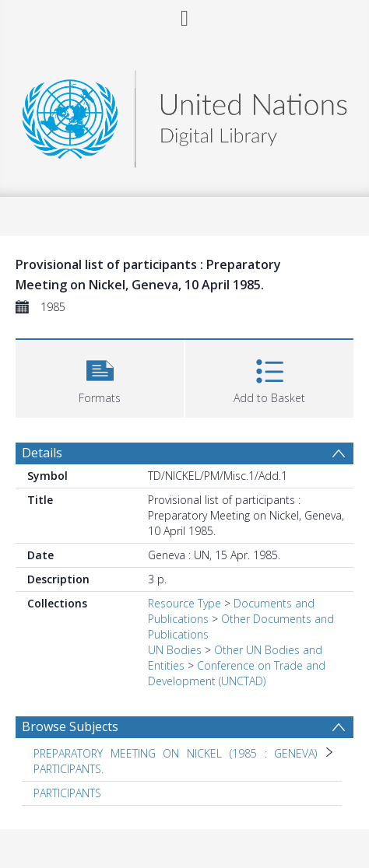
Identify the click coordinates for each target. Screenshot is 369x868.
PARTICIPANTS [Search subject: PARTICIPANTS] (67, 793)
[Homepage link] (184, 115)
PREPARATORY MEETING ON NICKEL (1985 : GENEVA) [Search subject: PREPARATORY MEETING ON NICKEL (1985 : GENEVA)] (175, 753)
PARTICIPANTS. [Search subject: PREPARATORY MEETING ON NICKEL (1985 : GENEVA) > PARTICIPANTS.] (69, 769)
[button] (100, 377)
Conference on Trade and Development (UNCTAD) (237, 673)
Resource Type (184, 603)
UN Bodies (175, 650)
